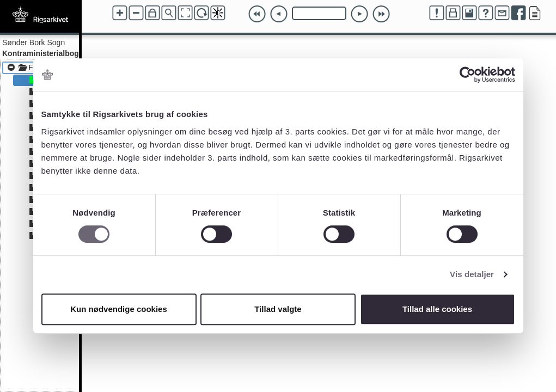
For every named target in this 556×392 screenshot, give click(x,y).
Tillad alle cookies (437, 309)
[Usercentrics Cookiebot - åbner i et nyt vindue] (468, 75)
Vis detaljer (472, 274)
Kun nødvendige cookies (119, 309)
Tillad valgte (278, 309)
